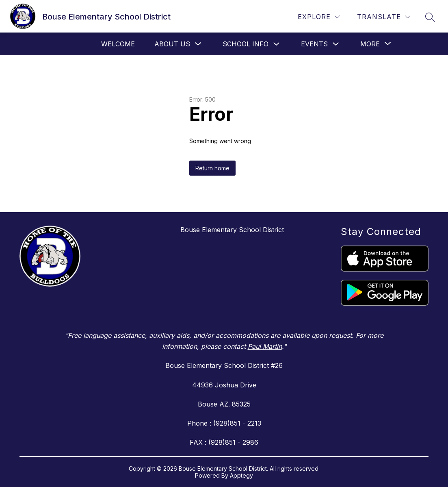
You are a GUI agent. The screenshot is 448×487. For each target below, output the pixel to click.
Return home (212, 168)
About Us (172, 44)
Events (314, 44)
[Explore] (319, 17)
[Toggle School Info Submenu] (277, 44)
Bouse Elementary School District (232, 230)
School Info (246, 44)
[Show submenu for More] (370, 44)
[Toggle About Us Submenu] (198, 44)
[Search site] (430, 17)
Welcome (118, 44)
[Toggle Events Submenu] (336, 44)
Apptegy (241, 475)
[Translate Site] (384, 17)
